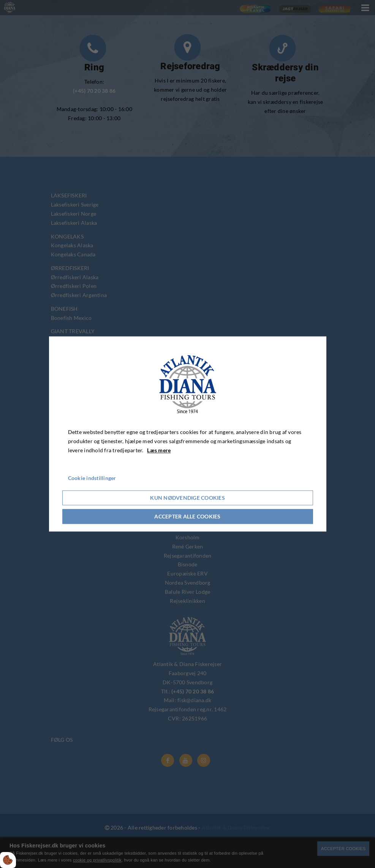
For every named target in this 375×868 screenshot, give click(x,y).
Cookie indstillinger (92, 478)
